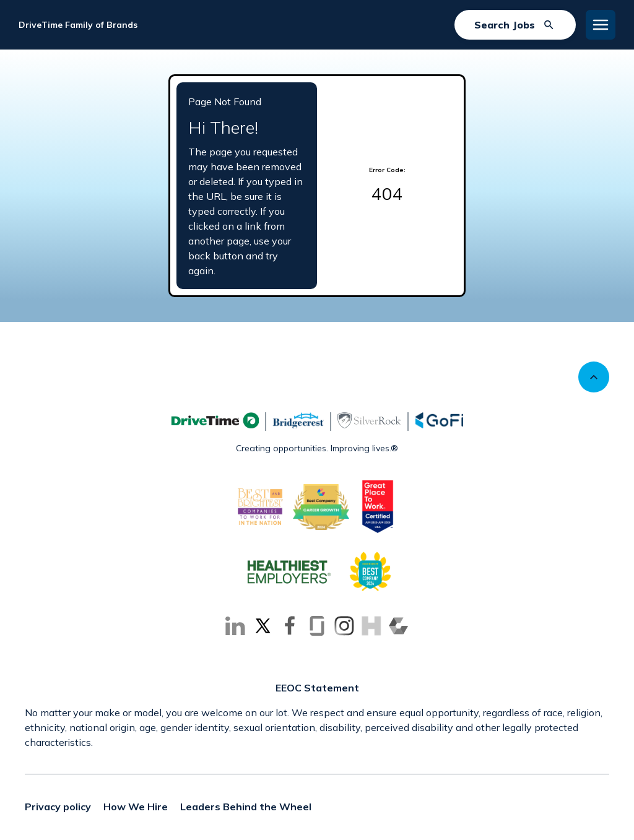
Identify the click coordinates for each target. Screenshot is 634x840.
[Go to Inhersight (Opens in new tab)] (371, 626)
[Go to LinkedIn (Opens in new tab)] (235, 626)
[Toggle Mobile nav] (601, 25)
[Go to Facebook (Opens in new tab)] (290, 626)
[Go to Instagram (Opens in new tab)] (344, 626)
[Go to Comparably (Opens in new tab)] (399, 626)
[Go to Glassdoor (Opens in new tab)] (317, 626)
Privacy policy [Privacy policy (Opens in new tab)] (58, 807)
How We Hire (136, 807)
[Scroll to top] (594, 377)
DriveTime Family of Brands (78, 25)
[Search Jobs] (515, 25)
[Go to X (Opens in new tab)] (263, 626)
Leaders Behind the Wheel (246, 807)
